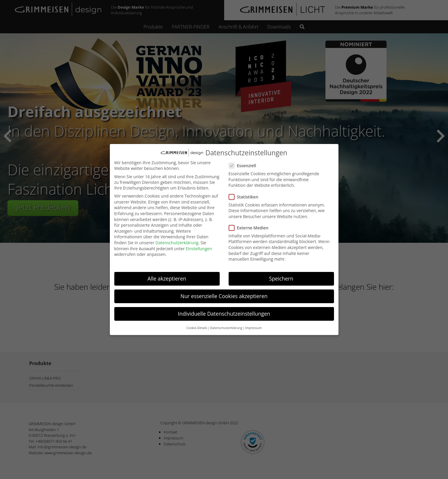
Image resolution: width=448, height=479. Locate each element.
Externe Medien (251, 225)
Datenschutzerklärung (177, 240)
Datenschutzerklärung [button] (226, 325)
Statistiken (246, 194)
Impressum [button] (253, 325)
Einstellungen (199, 246)
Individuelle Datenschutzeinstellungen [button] (224, 311)
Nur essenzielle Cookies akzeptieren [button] (224, 294)
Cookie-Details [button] (197, 325)
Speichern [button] (281, 276)
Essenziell (245, 163)
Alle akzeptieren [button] (167, 276)
